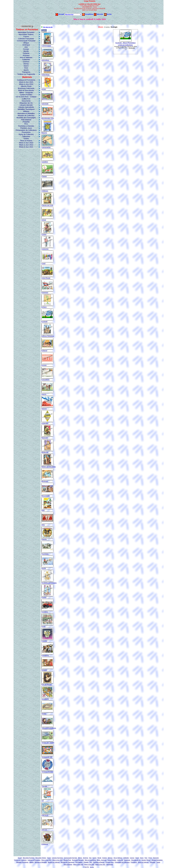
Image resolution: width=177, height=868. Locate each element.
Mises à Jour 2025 (26, 82)
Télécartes (26, 136)
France (26, 37)
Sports (26, 70)
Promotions (26, 132)
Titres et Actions (26, 141)
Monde (26, 51)
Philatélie (26, 122)
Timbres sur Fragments (26, 74)
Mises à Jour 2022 (26, 145)
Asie (26, 47)
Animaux (26, 55)
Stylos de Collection (26, 134)
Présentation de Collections (26, 130)
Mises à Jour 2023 (26, 143)
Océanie (26, 53)
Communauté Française (26, 41)
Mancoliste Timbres (26, 34)
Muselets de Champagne (26, 118)
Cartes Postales (26, 95)
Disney (26, 64)
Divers (26, 66)
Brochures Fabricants (26, 88)
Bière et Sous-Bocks (26, 90)
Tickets (26, 139)
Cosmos (26, 62)
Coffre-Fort (26, 99)
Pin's (26, 124)
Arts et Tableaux (26, 57)
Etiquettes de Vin (26, 103)
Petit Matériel (26, 120)
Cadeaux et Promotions (26, 80)
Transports (26, 72)
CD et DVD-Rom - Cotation (26, 97)
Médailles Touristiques (26, 109)
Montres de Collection (26, 116)
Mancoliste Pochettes (26, 32)
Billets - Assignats (26, 93)
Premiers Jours (26, 128)
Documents (26, 101)
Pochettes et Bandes (26, 126)
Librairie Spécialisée (26, 107)
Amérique (26, 45)
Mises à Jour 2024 (26, 84)
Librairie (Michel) (26, 105)
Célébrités (26, 60)
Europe (26, 49)
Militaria (26, 111)
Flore (26, 68)
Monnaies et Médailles (26, 113)
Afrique (26, 43)
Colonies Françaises (26, 39)
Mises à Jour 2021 (26, 147)
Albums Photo (26, 86)
